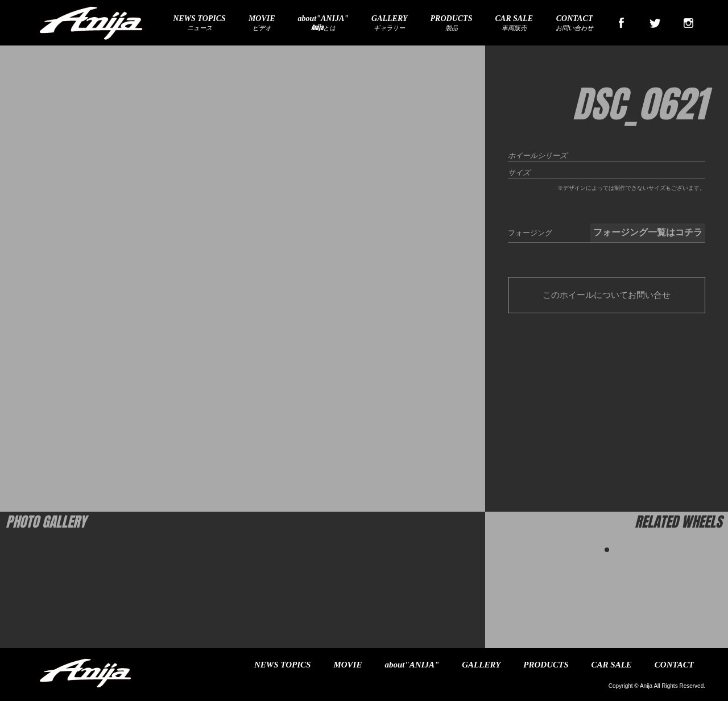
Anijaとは (323, 23)
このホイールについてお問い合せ (607, 295)
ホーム (20, 55)
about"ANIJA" (412, 665)
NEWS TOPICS (282, 665)
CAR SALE (612, 665)
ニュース (199, 23)
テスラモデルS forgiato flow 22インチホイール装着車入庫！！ (116, 55)
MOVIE (348, 665)
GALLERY (481, 665)
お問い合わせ (574, 23)
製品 (452, 23)
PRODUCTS (546, 665)
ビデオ (262, 23)
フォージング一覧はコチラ (648, 232)
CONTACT (674, 665)
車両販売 (514, 23)
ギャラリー (390, 23)
